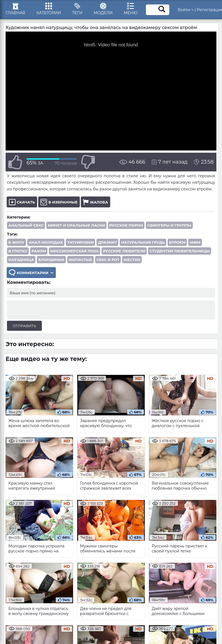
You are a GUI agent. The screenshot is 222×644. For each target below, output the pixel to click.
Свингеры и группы (169, 225)
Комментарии (31, 273)
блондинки (51, 260)
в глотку (18, 251)
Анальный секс (26, 225)
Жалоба (96, 202)
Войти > (186, 10)
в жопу (16, 242)
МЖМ (195, 242)
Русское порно (126, 225)
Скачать (22, 202)
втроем (177, 242)
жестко (132, 260)
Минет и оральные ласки (76, 225)
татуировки (81, 242)
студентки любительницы (180, 251)
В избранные (59, 202)
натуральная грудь (143, 242)
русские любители (124, 251)
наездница (21, 260)
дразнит (107, 242)
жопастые (80, 260)
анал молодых (46, 242)
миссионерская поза (74, 251)
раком (39, 251)
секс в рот (108, 260)
